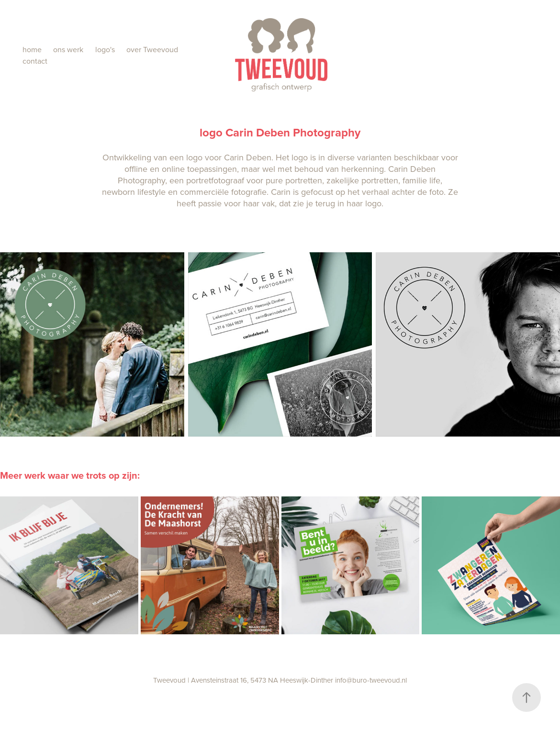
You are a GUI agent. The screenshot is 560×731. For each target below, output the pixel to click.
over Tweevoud (152, 49)
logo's (105, 49)
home (32, 49)
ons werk (68, 49)
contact (35, 61)
